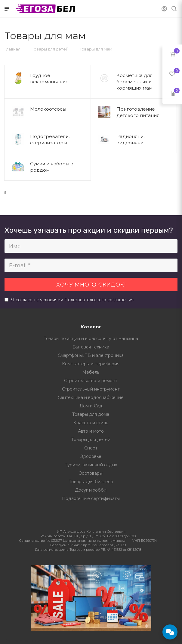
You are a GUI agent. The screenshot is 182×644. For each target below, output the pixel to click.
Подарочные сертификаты (91, 498)
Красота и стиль (91, 423)
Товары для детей (91, 440)
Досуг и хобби (91, 490)
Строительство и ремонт (91, 381)
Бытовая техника (91, 347)
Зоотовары (91, 473)
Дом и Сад (91, 406)
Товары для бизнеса (91, 482)
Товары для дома (91, 414)
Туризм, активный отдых (91, 465)
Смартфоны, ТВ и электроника (91, 355)
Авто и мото (91, 431)
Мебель (91, 372)
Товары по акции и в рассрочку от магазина (91, 339)
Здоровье (91, 456)
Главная (12, 49)
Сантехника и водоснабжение (91, 397)
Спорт (91, 448)
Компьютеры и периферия (91, 364)
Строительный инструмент (91, 389)
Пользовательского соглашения (99, 300)
